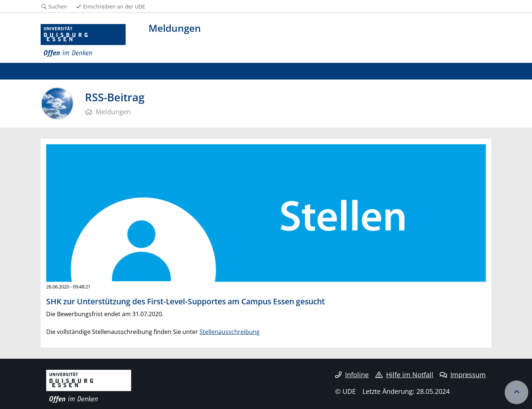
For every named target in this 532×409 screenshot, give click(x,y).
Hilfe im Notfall (404, 375)
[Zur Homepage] (83, 41)
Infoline (352, 375)
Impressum (463, 375)
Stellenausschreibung (230, 332)
